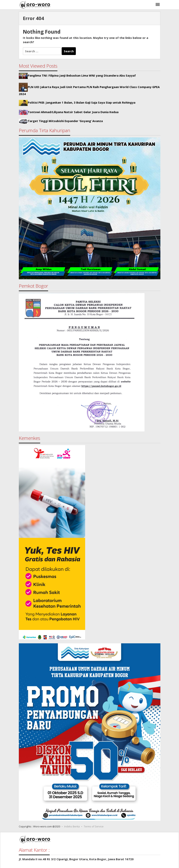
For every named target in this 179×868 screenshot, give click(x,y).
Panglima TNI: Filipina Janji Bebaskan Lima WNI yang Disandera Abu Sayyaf (82, 75)
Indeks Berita (72, 826)
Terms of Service (94, 826)
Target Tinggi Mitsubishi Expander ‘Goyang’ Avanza (65, 121)
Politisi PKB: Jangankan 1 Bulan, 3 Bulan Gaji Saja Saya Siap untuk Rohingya (82, 103)
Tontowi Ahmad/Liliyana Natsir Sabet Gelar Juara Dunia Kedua (73, 112)
